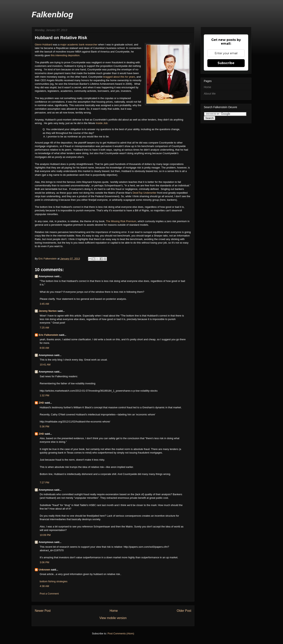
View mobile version (113, 618)
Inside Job (102, 123)
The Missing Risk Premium (121, 221)
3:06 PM (44, 562)
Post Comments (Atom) (121, 633)
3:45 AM (44, 304)
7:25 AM (44, 328)
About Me (210, 94)
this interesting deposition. (65, 55)
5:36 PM (44, 426)
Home (114, 611)
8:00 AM (44, 348)
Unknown (45, 570)
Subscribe (226, 63)
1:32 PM (44, 395)
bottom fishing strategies (54, 581)
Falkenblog (52, 15)
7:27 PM (44, 483)
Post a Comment (49, 594)
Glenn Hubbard (43, 45)
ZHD (41, 403)
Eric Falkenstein (49, 335)
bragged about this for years (119, 77)
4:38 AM (44, 586)
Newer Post (43, 611)
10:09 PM (45, 535)
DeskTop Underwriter (145, 193)
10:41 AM (45, 365)
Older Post (184, 611)
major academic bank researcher (79, 45)
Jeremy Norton (48, 311)
